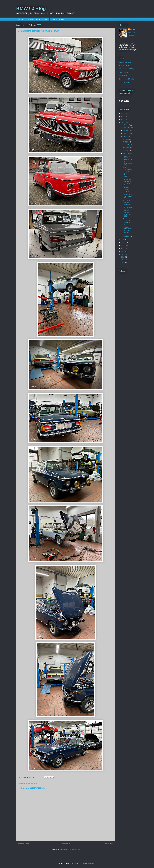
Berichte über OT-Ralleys (127, 79)
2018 (123, 251)
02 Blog (21, 19)
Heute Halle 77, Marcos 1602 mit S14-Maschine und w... (127, 172)
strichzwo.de (123, 76)
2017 (123, 254)
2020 (123, 246)
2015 (123, 260)
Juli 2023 (126, 139)
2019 (123, 248)
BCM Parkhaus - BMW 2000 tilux (127, 196)
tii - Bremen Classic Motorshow (127, 203)
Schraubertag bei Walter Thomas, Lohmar (127, 182)
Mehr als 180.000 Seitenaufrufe (127, 222)
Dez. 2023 (126, 125)
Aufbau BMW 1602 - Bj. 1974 (38, 19)
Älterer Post (108, 844)
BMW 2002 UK (124, 72)
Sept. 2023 (127, 133)
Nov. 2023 (126, 128)
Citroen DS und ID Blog (127, 69)
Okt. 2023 (126, 130)
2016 (123, 257)
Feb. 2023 (126, 154)
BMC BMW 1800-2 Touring (126, 190)
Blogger (93, 864)
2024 (123, 119)
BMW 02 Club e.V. (125, 66)
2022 (123, 240)
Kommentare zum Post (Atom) (70, 850)
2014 (123, 263)
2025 (123, 116)
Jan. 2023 (126, 236)
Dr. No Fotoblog (124, 82)
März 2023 (127, 151)
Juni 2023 (126, 142)
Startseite (66, 844)
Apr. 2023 (126, 148)
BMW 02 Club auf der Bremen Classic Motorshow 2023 (127, 212)
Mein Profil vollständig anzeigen (131, 34)
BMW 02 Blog (31, 8)
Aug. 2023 (126, 136)
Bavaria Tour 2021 (58, 19)
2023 (123, 122)
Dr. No (132, 29)
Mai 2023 (126, 145)
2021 (123, 243)
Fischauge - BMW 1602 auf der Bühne (127, 230)
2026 (123, 113)
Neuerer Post (23, 844)
